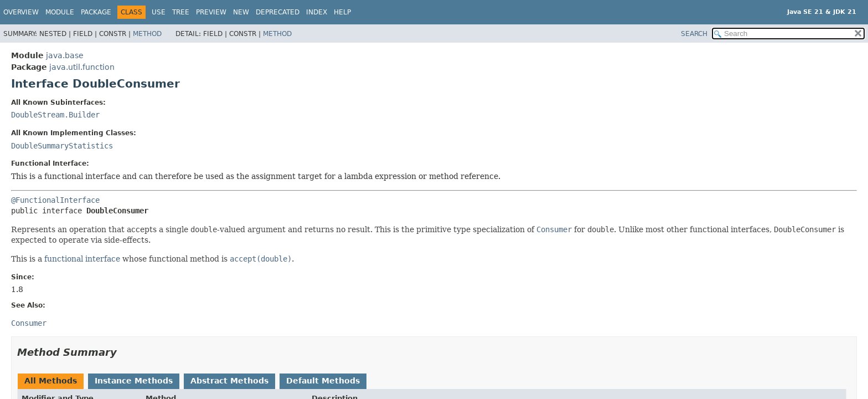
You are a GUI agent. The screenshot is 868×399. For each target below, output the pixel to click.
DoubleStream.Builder (55, 115)
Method (147, 34)
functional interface (82, 259)
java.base (65, 55)
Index (317, 12)
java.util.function (82, 67)
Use (159, 12)
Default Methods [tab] (323, 381)
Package (96, 12)
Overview (21, 12)
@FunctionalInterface (55, 200)
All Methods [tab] (51, 381)
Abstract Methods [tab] (229, 381)
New (241, 12)
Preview (211, 12)
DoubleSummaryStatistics (62, 146)
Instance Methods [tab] (134, 381)
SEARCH (694, 34)
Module (60, 12)
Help (342, 12)
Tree (181, 12)
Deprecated (278, 12)
